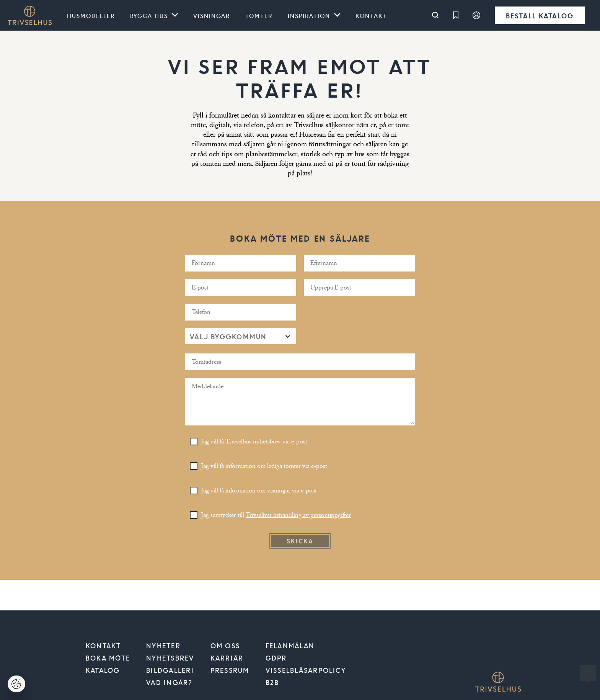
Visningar (212, 16)
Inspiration (309, 16)
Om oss (225, 646)
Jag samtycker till (276, 515)
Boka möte (108, 658)
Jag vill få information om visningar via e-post (259, 491)
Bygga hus (149, 16)
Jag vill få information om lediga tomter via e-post (264, 466)
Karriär (227, 658)
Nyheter (163, 646)
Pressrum (230, 670)
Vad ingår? (169, 682)
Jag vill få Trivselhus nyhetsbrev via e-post (254, 442)
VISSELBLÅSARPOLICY (306, 670)
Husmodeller (91, 16)
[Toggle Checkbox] (194, 442)
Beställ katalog (540, 16)
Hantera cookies (21, 686)
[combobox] (191, 336)
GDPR (276, 658)
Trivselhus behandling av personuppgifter (298, 515)
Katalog (103, 670)
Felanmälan (290, 646)
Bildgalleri (170, 670)
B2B (272, 682)
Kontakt (371, 16)
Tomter (259, 16)
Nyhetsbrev (170, 658)
